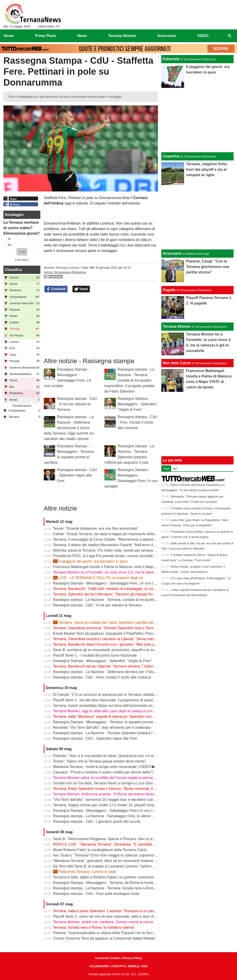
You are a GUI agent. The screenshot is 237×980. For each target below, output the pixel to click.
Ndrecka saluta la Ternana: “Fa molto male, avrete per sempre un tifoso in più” (116, 550)
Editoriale (171, 59)
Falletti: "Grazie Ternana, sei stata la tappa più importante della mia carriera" (115, 534)
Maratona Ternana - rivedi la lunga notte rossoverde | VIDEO (102, 767)
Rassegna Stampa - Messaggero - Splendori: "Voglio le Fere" (137, 404)
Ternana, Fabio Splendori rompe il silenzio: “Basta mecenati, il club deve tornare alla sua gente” (130, 789)
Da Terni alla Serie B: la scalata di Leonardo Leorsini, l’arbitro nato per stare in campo (122, 866)
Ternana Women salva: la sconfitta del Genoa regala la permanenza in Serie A (116, 778)
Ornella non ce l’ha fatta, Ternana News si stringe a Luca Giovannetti (108, 783)
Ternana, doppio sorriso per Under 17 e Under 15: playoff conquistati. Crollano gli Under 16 (126, 805)
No (10, 245)
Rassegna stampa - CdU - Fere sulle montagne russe (96, 894)
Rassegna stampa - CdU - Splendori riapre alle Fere (77, 475)
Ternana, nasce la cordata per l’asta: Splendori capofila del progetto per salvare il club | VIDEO (132, 622)
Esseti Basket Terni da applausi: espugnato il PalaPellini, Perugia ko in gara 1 (116, 633)
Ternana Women (177, 326)
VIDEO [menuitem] (203, 36)
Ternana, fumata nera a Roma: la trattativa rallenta (94, 927)
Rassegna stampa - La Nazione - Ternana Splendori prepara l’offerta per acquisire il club (124, 733)
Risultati (22, 260)
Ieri (175, 468)
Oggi (166, 468)
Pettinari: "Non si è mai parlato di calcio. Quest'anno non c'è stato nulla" (111, 756)
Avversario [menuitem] (167, 36)
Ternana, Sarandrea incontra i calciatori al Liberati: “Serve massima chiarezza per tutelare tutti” (129, 639)
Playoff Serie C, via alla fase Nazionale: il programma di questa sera (108, 700)
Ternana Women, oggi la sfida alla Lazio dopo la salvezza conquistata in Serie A (117, 711)
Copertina (171, 156)
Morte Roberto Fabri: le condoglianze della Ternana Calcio (100, 850)
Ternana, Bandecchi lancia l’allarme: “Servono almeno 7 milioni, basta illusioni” (116, 666)
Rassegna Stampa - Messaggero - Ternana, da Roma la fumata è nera (110, 883)
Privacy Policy (132, 958)
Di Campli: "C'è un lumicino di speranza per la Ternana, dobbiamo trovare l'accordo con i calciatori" (133, 695)
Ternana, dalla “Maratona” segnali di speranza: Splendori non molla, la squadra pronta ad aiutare (131, 717)
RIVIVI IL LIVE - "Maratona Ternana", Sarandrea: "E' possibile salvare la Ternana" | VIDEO (126, 844)
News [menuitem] (82, 36)
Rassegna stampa (68, 268)
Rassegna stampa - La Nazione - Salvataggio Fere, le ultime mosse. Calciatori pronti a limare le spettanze (139, 816)
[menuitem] (230, 36)
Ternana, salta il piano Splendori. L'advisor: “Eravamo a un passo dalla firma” (115, 911)
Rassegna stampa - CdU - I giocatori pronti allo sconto (97, 821)
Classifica (13, 270)
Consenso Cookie (107, 958)
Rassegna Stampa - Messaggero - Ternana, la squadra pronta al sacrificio (113, 722)
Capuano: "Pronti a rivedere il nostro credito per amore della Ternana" (109, 772)
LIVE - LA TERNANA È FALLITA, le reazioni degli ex (98, 578)
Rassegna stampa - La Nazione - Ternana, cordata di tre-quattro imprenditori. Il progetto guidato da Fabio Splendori (130, 380)
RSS (144, 966)
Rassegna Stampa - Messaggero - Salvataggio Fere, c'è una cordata (109, 583)
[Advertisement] (198, 217)
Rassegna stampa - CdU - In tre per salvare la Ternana (77, 404)
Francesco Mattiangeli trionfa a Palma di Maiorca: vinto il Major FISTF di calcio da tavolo (124, 567)
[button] (22, 252)
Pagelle (169, 290)
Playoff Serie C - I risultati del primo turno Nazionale (95, 655)
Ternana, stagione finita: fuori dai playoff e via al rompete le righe (207, 169)
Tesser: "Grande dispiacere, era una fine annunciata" (95, 528)
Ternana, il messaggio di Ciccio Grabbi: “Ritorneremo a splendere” (106, 539)
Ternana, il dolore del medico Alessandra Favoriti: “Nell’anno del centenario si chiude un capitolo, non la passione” (145, 545)
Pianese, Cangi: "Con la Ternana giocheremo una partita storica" (207, 267)
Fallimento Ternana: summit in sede (85, 872)
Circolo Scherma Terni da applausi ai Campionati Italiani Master (104, 938)
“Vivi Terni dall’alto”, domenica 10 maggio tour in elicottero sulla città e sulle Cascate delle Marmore (133, 800)
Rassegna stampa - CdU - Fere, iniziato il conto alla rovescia (138, 422)
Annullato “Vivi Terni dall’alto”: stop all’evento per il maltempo (102, 727)
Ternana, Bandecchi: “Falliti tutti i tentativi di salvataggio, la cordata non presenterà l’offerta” (126, 589)
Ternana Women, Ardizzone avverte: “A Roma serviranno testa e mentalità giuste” (119, 794)
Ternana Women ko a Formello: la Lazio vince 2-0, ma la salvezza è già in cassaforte (121, 572)
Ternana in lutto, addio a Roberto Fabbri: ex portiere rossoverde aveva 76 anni (116, 877)
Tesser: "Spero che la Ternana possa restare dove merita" (99, 761)
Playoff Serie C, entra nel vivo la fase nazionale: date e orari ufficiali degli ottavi (117, 916)
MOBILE (134, 966)
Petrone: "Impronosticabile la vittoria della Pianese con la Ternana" (107, 933)
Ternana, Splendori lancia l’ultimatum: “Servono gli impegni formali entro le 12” (116, 594)
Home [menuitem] (9, 36)
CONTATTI (118, 966)
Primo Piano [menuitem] (45, 36)
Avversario (172, 253)
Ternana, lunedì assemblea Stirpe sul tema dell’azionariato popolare (108, 706)
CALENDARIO (99, 966)
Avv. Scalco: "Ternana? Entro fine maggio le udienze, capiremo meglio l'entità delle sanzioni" (127, 855)
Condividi (56, 289)
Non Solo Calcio (177, 363)
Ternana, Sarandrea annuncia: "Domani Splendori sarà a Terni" (104, 628)
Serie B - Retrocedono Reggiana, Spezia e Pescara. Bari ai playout (107, 839)
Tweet (81, 289)
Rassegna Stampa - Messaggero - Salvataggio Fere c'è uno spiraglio (109, 811)
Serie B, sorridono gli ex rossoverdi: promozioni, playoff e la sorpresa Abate (114, 650)
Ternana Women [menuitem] (122, 36)
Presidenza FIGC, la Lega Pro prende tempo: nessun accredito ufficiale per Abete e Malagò (127, 556)
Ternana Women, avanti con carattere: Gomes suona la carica (103, 922)
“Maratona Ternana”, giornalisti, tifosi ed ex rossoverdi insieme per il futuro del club (120, 861)
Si (9, 239)
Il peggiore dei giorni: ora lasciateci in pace (90, 561)
